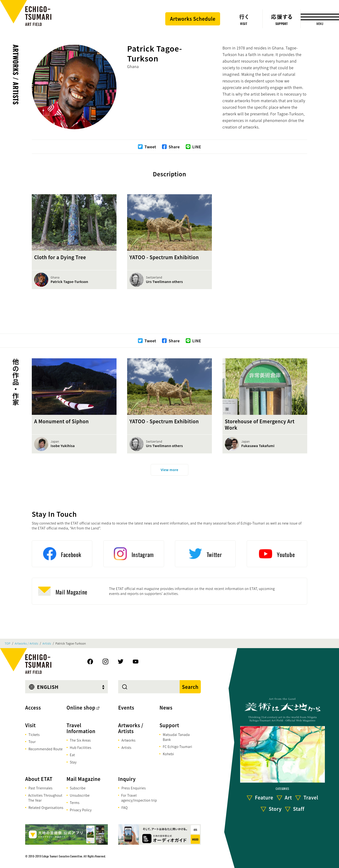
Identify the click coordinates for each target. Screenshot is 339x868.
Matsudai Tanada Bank (176, 737)
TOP (8, 643)
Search (190, 687)
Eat (73, 755)
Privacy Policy (81, 810)
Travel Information (81, 728)
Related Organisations (46, 807)
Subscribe (78, 788)
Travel (311, 797)
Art (288, 797)
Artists (47, 643)
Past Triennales (40, 788)
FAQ (125, 807)
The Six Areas (80, 740)
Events (126, 708)
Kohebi (168, 754)
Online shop (81, 708)
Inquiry (127, 779)
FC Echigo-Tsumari (177, 747)
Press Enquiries (134, 788)
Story (275, 809)
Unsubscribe (80, 795)
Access (33, 708)
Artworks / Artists (16, 75)
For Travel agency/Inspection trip (139, 798)
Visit (30, 725)
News (166, 708)
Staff (299, 809)
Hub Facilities (81, 747)
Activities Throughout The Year (45, 798)
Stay (73, 762)
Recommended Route (46, 749)
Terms (75, 803)
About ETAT (39, 779)
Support (169, 725)
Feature (264, 797)
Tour (32, 742)
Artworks (129, 740)
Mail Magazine (84, 779)
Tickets (34, 735)
